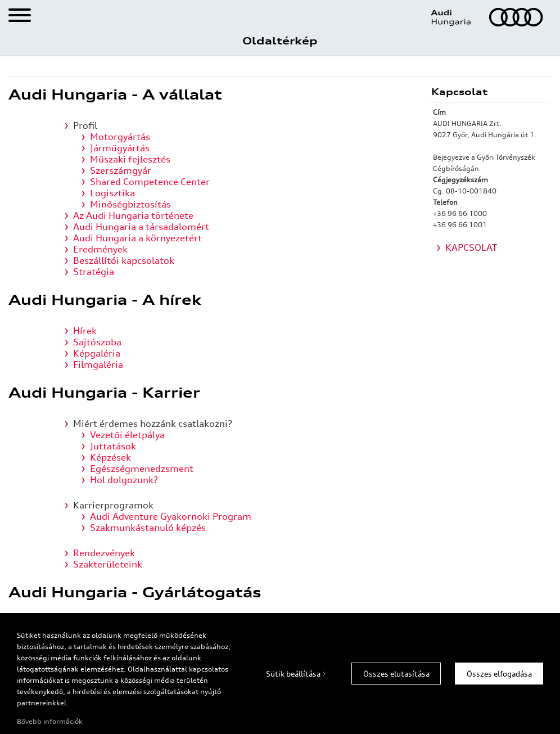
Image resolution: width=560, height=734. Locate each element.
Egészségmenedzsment (142, 469)
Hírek (85, 331)
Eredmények (100, 249)
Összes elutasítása (396, 674)
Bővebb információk (50, 721)
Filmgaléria (98, 364)
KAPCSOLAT (471, 247)
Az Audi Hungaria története (133, 215)
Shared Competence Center (150, 182)
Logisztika (112, 193)
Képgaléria (97, 353)
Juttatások (113, 446)
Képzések (110, 457)
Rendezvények (104, 553)
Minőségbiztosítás (130, 204)
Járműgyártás (120, 148)
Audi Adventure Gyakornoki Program (171, 516)
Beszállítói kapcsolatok (124, 260)
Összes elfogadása (499, 674)
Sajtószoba (97, 342)
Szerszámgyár (121, 170)
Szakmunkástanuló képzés (148, 528)
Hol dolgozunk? (124, 480)
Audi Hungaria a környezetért (137, 238)
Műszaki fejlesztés (130, 159)
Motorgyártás (120, 137)
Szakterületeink (108, 564)
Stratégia (94, 272)
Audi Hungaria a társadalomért (141, 227)
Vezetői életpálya (127, 435)
